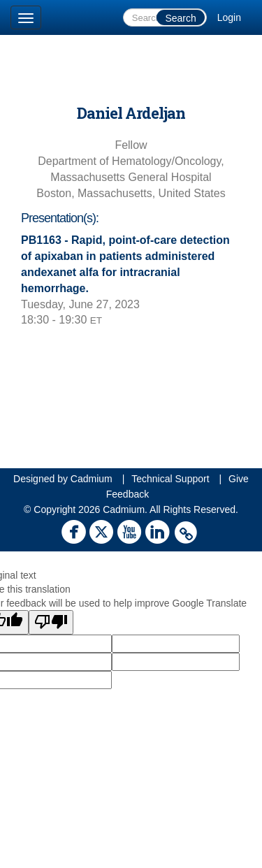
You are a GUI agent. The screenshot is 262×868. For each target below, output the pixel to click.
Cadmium (92, 479)
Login (229, 17)
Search (180, 18)
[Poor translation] (51, 622)
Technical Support (170, 479)
